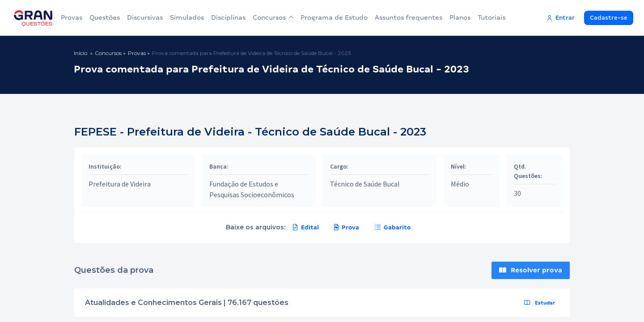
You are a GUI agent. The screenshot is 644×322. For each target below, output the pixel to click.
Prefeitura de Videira (120, 184)
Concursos (273, 17)
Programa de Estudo (334, 17)
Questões (105, 17)
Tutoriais (491, 17)
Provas (72, 17)
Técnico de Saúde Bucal (365, 184)
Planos (460, 17)
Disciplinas (228, 17)
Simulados (187, 17)
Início (80, 53)
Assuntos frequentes (409, 17)
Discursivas (145, 17)
